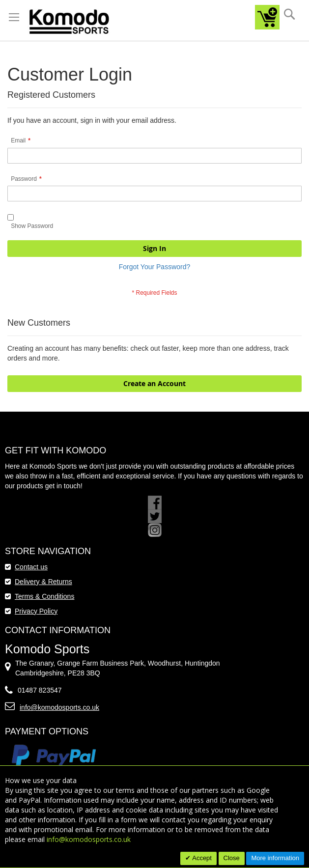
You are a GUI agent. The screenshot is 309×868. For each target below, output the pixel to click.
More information (275, 858)
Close (232, 858)
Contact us (31, 567)
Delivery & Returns (43, 582)
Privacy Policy (36, 611)
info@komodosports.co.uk (59, 707)
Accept (201, 858)
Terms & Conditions (44, 596)
